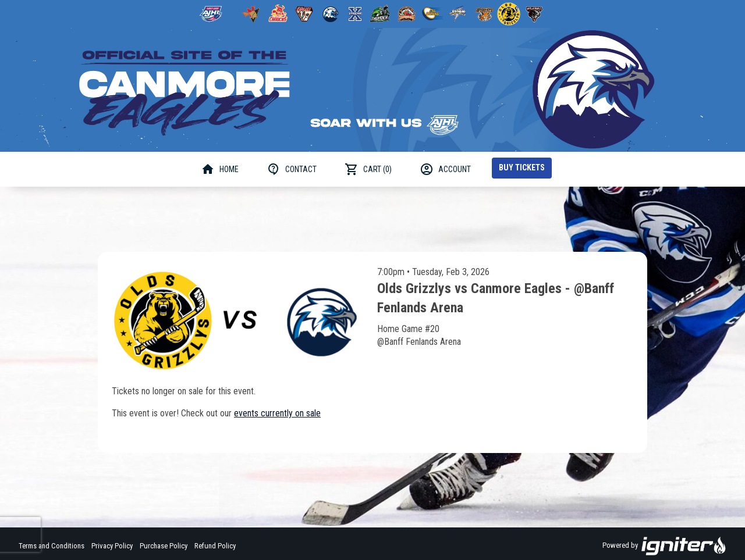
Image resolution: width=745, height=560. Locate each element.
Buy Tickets (522, 167)
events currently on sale (277, 413)
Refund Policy (215, 546)
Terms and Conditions (52, 546)
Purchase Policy (164, 546)
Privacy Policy (112, 546)
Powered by (664, 546)
